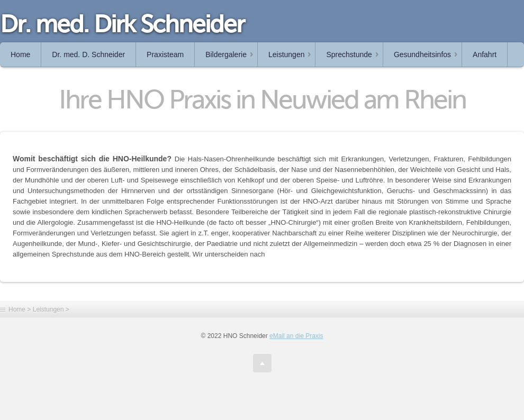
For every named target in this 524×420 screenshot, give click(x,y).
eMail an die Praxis (296, 336)
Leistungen (287, 54)
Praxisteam (165, 54)
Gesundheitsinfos (422, 54)
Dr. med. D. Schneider (88, 54)
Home (20, 54)
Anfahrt (485, 54)
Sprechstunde (349, 54)
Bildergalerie (226, 54)
